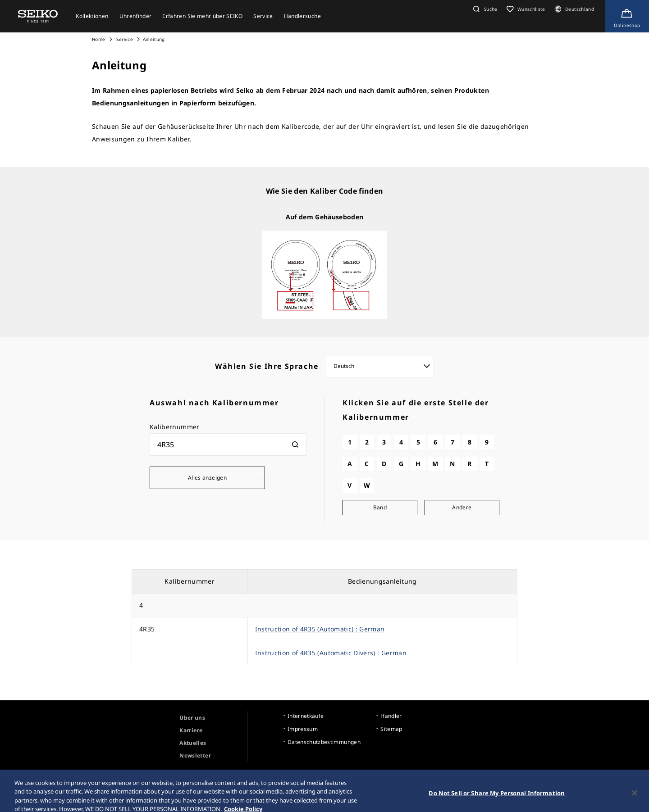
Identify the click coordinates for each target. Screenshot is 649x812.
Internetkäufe (306, 716)
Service (124, 39)
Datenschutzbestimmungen (324, 742)
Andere (462, 507)
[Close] (635, 798)
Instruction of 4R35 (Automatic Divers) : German (331, 653)
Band (380, 507)
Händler (391, 716)
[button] (484, 9)
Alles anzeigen (207, 478)
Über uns (192, 718)
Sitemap (391, 729)
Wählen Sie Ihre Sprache (267, 366)
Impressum (303, 729)
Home (98, 39)
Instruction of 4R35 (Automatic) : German (320, 629)
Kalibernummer (175, 427)
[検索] (295, 445)
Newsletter (195, 755)
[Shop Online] (627, 16)
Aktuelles (193, 743)
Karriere (191, 730)
